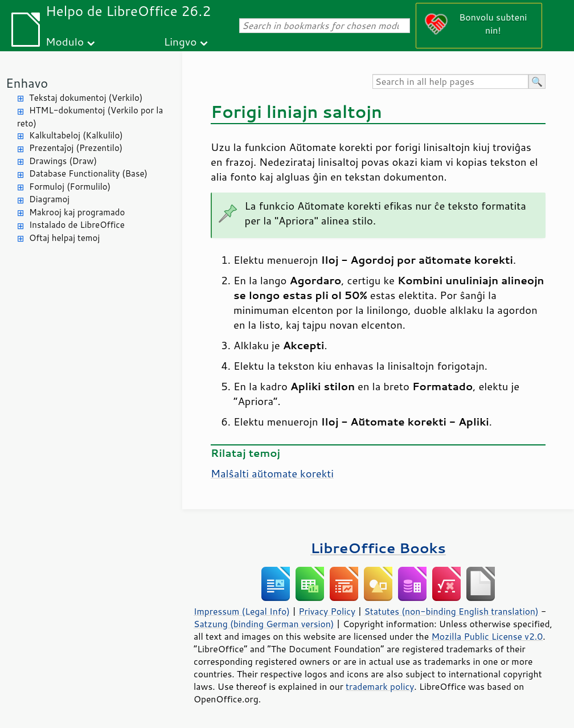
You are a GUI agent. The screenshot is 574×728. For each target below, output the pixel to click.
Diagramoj (49, 199)
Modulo (65, 41)
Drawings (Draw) (63, 161)
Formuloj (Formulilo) (70, 187)
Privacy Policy (327, 611)
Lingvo (181, 41)
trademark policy (380, 686)
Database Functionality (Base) (88, 173)
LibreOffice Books (378, 548)
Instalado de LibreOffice (77, 225)
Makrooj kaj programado (77, 212)
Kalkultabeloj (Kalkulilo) (76, 135)
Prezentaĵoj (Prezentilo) (76, 148)
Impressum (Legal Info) (242, 611)
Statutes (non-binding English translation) (451, 611)
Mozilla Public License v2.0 (487, 636)
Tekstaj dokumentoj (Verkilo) (86, 98)
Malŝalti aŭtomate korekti (272, 473)
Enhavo (27, 83)
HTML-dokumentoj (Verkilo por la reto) (90, 117)
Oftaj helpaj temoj (64, 238)
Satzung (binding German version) (264, 624)
